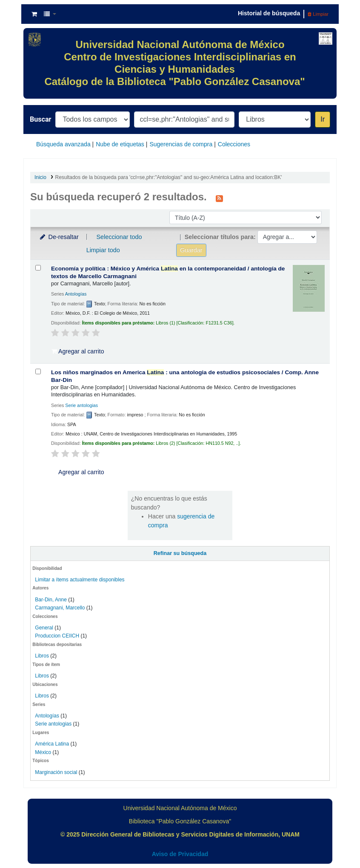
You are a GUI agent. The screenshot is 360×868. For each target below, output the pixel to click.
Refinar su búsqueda (180, 553)
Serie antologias (53, 724)
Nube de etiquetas (120, 144)
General (45, 628)
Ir (323, 119)
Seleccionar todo (119, 237)
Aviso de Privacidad (180, 854)
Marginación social (56, 772)
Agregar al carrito (78, 351)
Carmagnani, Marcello (60, 608)
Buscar (40, 119)
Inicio (40, 177)
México (43, 752)
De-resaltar (59, 237)
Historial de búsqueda (269, 13)
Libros (42, 656)
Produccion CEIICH (58, 636)
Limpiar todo (103, 250)
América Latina (52, 744)
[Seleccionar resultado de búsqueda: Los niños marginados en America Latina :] (38, 371)
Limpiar (318, 14)
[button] (34, 14)
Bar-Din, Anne (51, 600)
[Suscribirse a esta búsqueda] (219, 198)
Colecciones (234, 144)
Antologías (47, 716)
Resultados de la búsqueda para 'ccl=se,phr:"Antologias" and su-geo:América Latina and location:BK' (169, 177)
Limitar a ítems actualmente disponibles (80, 580)
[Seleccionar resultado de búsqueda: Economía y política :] (38, 268)
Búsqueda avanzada (63, 144)
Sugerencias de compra (181, 144)
